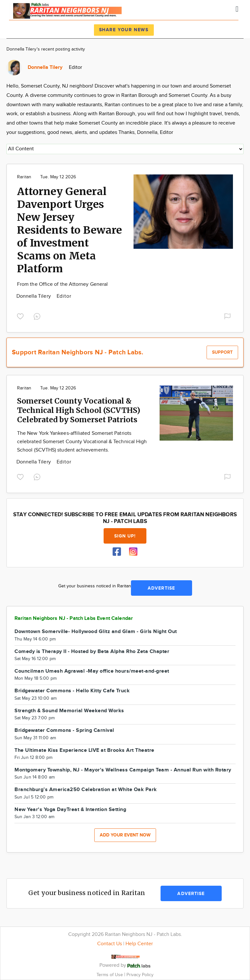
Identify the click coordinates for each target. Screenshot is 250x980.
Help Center (139, 944)
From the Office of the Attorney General (62, 284)
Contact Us (110, 944)
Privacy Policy (140, 975)
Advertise (161, 588)
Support (222, 352)
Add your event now (125, 835)
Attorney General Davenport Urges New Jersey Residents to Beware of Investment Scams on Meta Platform (69, 230)
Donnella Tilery (34, 296)
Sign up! (125, 536)
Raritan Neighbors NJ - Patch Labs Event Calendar (74, 618)
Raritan (24, 177)
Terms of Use (110, 975)
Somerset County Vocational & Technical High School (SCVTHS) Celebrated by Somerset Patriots (79, 410)
